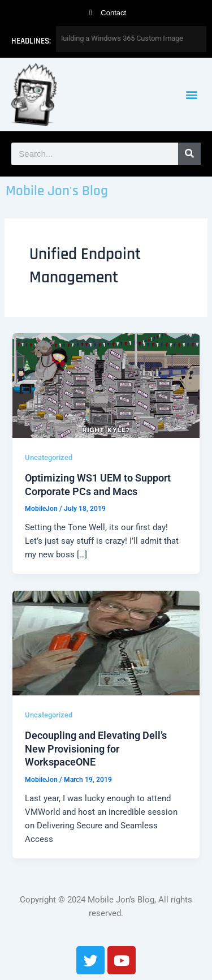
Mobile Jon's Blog (57, 191)
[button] (191, 95)
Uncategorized (49, 457)
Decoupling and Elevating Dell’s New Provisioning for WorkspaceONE (96, 749)
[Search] (189, 154)
